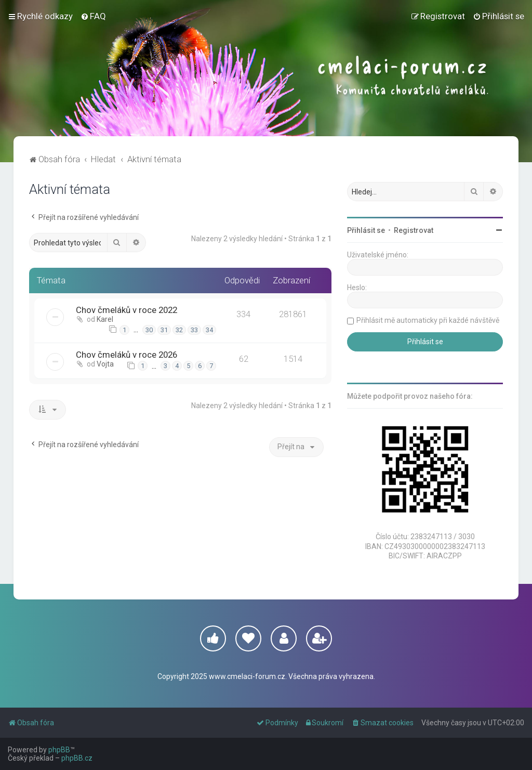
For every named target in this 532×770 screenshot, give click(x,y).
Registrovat (414, 230)
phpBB (59, 750)
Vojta (105, 364)
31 (164, 330)
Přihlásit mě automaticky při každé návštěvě (428, 320)
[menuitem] (93, 16)
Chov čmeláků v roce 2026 (127, 355)
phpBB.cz (77, 758)
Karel (105, 319)
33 (194, 330)
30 (149, 330)
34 (209, 330)
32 (179, 330)
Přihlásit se (366, 230)
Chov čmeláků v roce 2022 (127, 310)
